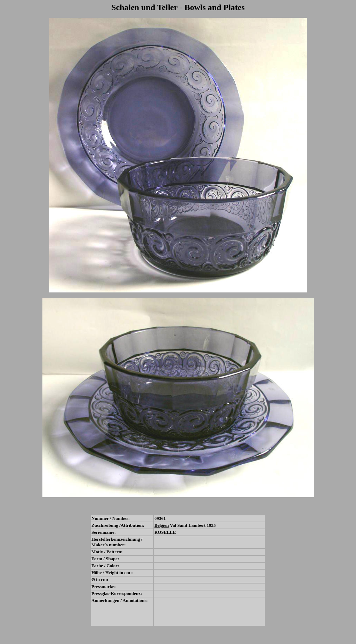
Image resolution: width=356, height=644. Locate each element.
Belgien (161, 525)
